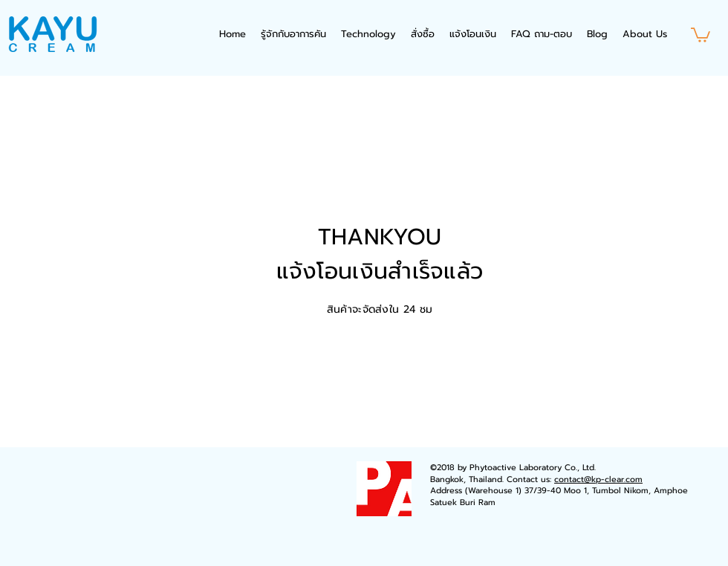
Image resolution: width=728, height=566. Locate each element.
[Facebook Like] (123, 476)
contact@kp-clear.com (598, 479)
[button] (701, 34)
